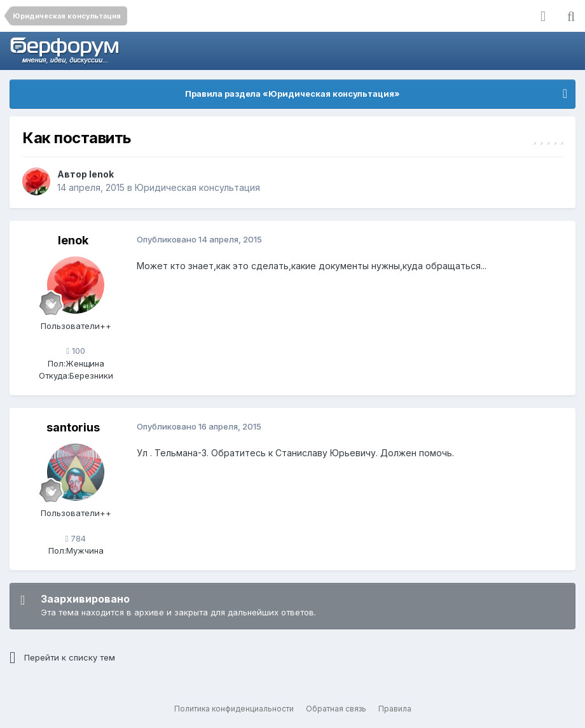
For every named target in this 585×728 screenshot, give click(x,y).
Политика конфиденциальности (234, 709)
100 (76, 351)
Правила (395, 709)
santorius (73, 427)
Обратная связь (336, 709)
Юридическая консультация (197, 187)
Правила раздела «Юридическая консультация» (292, 94)
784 (76, 538)
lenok (101, 174)
